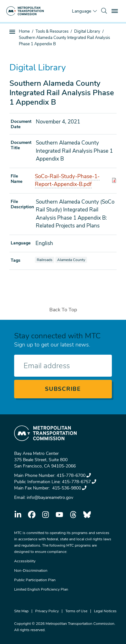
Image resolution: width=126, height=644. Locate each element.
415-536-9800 (69, 488)
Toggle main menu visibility (116, 10)
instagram (46, 515)
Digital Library (87, 31)
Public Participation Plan (35, 580)
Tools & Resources (52, 31)
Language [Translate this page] (82, 11)
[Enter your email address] (63, 366)
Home (24, 31)
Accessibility (25, 561)
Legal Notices (105, 611)
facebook (32, 515)
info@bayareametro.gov (50, 497)
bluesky (87, 515)
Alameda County (72, 260)
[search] (104, 11)
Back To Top (63, 310)
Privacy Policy (47, 611)
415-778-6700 (74, 475)
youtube (59, 515)
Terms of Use (76, 611)
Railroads (45, 260)
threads (73, 515)
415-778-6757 (79, 482)
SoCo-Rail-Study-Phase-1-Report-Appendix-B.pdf (67, 180)
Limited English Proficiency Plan (41, 589)
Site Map (21, 611)
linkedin (18, 515)
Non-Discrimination (31, 570)
